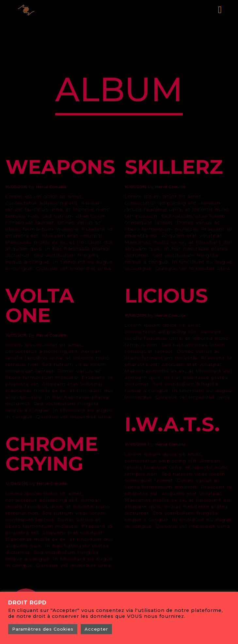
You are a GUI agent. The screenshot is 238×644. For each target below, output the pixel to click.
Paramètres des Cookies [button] (43, 629)
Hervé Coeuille (51, 187)
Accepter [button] (96, 629)
